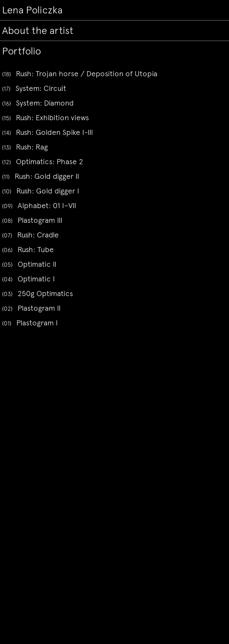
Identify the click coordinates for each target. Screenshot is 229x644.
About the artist (38, 31)
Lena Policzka (32, 10)
